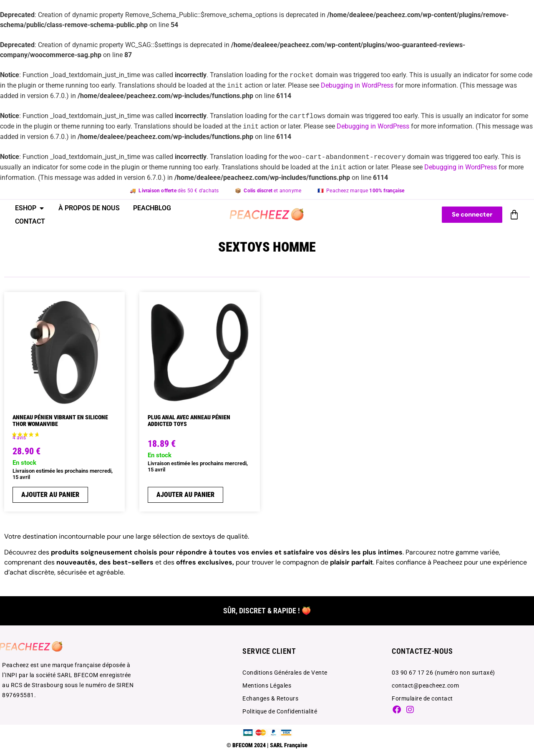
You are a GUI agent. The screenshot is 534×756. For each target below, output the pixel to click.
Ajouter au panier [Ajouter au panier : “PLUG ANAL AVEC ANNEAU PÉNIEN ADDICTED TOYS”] (185, 495)
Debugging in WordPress (357, 86)
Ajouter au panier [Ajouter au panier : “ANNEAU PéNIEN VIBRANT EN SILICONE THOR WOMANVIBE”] (50, 495)
